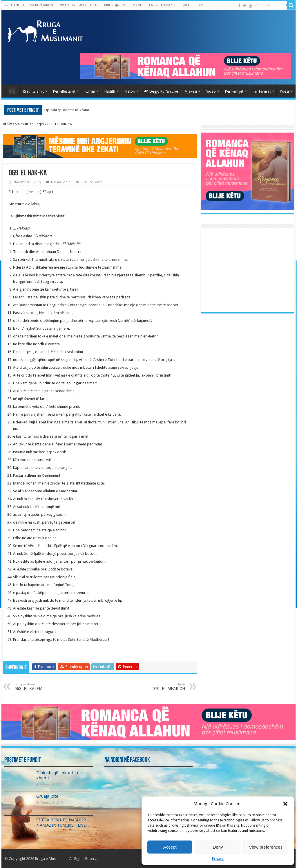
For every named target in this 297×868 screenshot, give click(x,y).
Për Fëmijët (234, 91)
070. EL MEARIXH (155, 687)
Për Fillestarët (64, 91)
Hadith (110, 91)
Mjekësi (191, 91)
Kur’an (90, 91)
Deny (218, 847)
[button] (285, 804)
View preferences (266, 847)
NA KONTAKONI (42, 5)
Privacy (218, 859)
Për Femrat (262, 91)
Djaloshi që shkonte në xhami (67, 110)
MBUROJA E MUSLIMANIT (124, 5)
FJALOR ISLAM (192, 5)
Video (211, 91)
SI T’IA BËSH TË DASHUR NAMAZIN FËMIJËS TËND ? (61, 825)
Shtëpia (11, 124)
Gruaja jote (47, 796)
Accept (170, 847)
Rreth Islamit (33, 91)
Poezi (284, 91)
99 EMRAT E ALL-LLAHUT (79, 5)
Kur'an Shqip (33, 124)
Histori (130, 91)
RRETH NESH (14, 5)
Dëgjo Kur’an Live (161, 91)
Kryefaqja (12, 91)
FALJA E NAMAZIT (162, 5)
